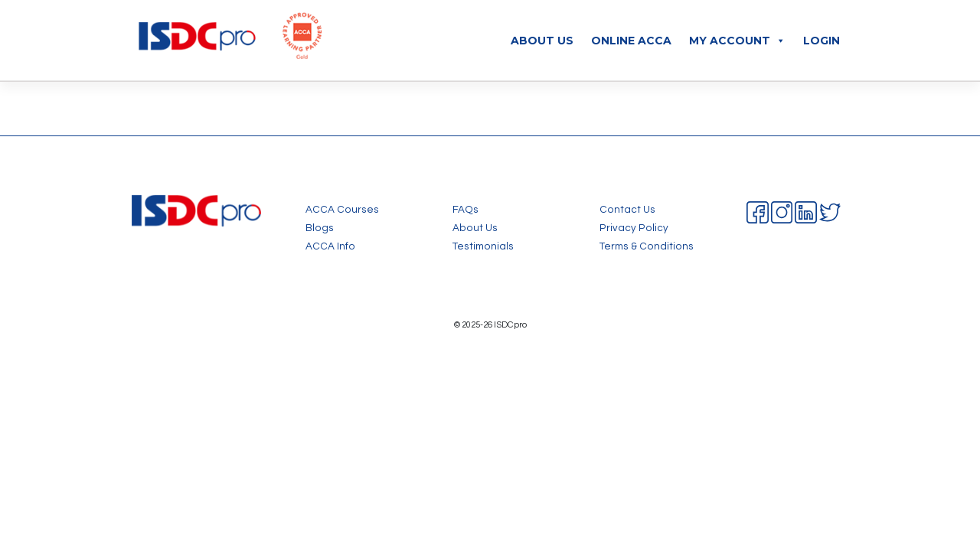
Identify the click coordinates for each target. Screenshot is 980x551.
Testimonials (483, 246)
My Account (737, 41)
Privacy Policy (634, 228)
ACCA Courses (342, 210)
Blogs (320, 228)
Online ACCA (631, 41)
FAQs (465, 210)
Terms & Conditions (647, 246)
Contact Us (627, 210)
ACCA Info (330, 246)
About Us (542, 41)
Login (822, 41)
